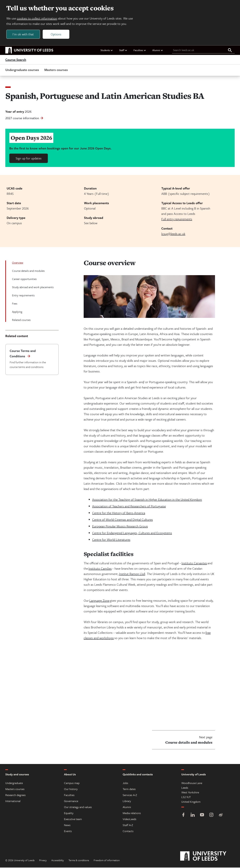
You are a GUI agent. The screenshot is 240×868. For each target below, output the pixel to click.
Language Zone (99, 601)
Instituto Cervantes (194, 564)
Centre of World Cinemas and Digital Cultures (122, 520)
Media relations (132, 813)
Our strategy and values (78, 807)
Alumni (158, 51)
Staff (123, 51)
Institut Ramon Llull (132, 574)
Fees (15, 304)
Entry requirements (23, 296)
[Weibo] (221, 816)
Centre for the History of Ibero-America (119, 513)
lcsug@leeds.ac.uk (173, 234)
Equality (69, 813)
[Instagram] (211, 816)
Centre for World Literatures (111, 540)
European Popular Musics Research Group (120, 527)
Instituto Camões (100, 569)
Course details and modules (28, 271)
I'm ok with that (23, 34)
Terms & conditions (79, 861)
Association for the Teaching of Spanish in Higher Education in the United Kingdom (147, 500)
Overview (18, 263)
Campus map (72, 783)
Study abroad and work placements (33, 288)
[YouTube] (202, 816)
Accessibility (58, 861)
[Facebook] (183, 816)
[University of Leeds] (207, 857)
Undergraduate (14, 783)
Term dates (129, 789)
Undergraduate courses (22, 70)
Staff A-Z (128, 826)
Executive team (73, 819)
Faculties (140, 51)
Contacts (128, 832)
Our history (71, 789)
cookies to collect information (37, 19)
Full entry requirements (177, 219)
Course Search (16, 60)
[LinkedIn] (193, 816)
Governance (71, 801)
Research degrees (15, 795)
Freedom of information (107, 861)
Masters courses (56, 70)
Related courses (21, 320)
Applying (17, 312)
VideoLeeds (129, 819)
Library (127, 801)
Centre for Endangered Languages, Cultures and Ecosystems (132, 533)
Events (68, 832)
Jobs (125, 783)
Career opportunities (24, 279)
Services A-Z (130, 795)
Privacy (43, 861)
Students (107, 51)
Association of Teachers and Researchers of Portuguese (129, 507)
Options (56, 34)
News (67, 826)
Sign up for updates (29, 159)
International (13, 801)
